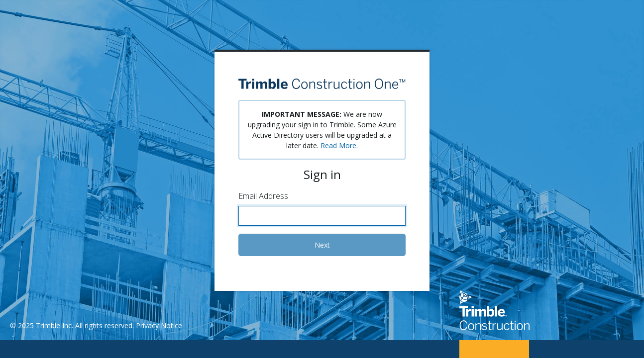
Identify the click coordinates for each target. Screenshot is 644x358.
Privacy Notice (159, 325)
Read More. (339, 145)
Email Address (263, 196)
